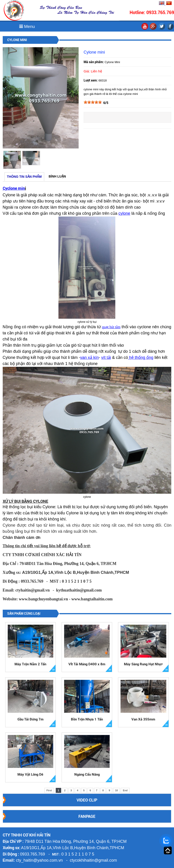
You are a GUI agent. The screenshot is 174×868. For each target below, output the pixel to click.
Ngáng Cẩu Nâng (87, 774)
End (125, 790)
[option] (12, 160)
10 (116, 790)
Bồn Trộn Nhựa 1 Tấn (87, 719)
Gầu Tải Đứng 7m (30, 719)
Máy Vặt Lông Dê (30, 774)
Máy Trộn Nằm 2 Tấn (30, 664)
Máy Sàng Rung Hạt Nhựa (143, 664)
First (49, 790)
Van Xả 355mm (143, 719)
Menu (27, 26)
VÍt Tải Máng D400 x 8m (87, 664)
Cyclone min (14, 188)
